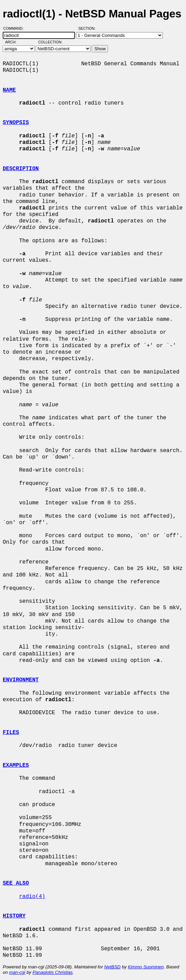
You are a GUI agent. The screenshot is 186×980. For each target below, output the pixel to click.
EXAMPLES (16, 765)
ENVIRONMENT (21, 680)
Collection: (50, 42)
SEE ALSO (16, 883)
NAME (9, 90)
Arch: (14, 42)
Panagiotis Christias (52, 972)
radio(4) (32, 897)
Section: (88, 28)
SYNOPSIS (16, 123)
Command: (15, 28)
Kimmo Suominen (146, 967)
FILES (11, 733)
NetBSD (112, 967)
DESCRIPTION (21, 169)
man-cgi (17, 972)
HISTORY (14, 916)
